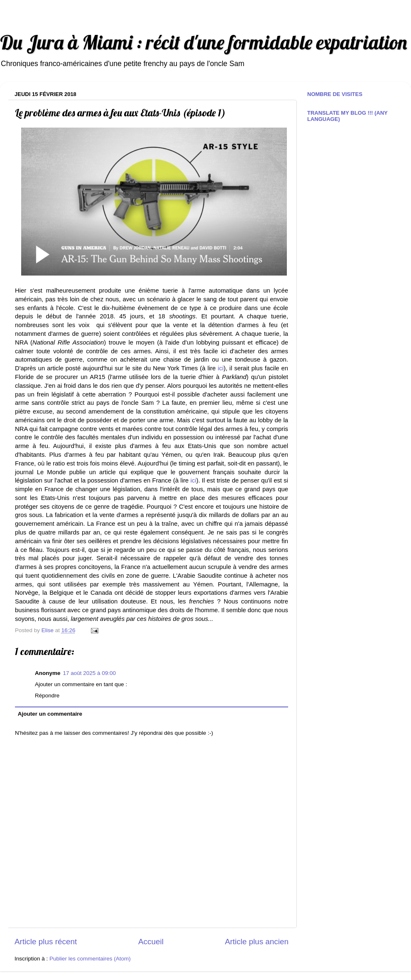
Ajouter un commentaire (50, 714)
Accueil (151, 942)
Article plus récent (46, 942)
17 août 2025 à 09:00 (90, 673)
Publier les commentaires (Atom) (90, 959)
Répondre (47, 696)
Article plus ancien (257, 942)
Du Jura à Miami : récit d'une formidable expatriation (203, 42)
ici (221, 368)
